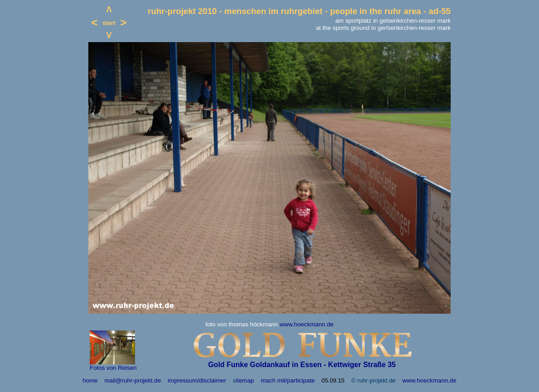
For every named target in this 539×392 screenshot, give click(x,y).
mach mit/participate (288, 380)
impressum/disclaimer (197, 380)
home (90, 380)
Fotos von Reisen (113, 368)
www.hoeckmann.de (306, 324)
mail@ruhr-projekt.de (133, 380)
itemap (245, 380)
